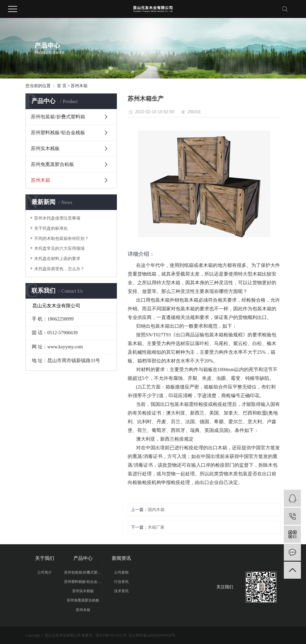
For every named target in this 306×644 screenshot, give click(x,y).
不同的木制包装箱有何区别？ (61, 239)
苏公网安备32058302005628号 (152, 635)
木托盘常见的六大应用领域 (59, 248)
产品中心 (83, 558)
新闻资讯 (121, 558)
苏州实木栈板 (45, 148)
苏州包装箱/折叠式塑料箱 (58, 117)
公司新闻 (121, 572)
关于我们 (45, 558)
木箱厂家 (156, 527)
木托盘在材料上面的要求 (57, 259)
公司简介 (45, 572)
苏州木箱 (79, 86)
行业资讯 (121, 582)
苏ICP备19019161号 (111, 635)
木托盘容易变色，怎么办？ (59, 269)
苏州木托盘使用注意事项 (57, 218)
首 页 (62, 86)
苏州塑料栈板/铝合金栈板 (58, 133)
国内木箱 (156, 510)
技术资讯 (121, 591)
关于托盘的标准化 (51, 228)
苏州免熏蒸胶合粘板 (52, 164)
